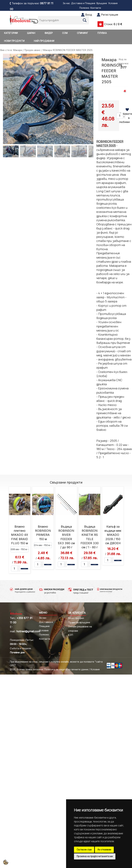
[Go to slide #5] (79, 151)
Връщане (102, 3)
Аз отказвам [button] (104, 850)
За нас (66, 3)
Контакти (96, 8)
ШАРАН (31, 33)
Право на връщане (79, 622)
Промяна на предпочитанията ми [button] (95, 856)
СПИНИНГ (83, 33)
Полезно (84, 8)
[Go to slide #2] (28, 151)
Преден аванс (32, 50)
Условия (113, 3)
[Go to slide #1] (11, 151)
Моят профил (76, 618)
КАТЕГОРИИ (11, 33)
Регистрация (110, 15)
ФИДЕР (49, 33)
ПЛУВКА (102, 33)
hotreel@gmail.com (28, 631)
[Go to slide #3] (45, 151)
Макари (18, 50)
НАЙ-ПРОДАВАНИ (44, 41)
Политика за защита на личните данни (66, 669)
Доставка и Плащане (83, 3)
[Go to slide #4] (62, 151)
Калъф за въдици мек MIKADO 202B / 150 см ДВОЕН (113, 535)
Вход (89, 15)
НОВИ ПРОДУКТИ (14, 41)
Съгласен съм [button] (84, 850)
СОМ (65, 33)
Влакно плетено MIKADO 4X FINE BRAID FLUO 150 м (20, 535)
